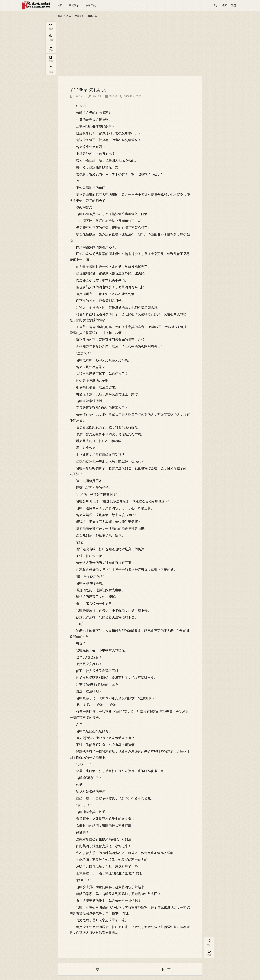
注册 (234, 5)
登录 (225, 5)
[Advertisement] (130, 47)
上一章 (94, 969)
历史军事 (79, 16)
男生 (69, 16)
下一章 (166, 969)
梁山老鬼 (95, 96)
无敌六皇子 (94, 16)
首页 (60, 5)
